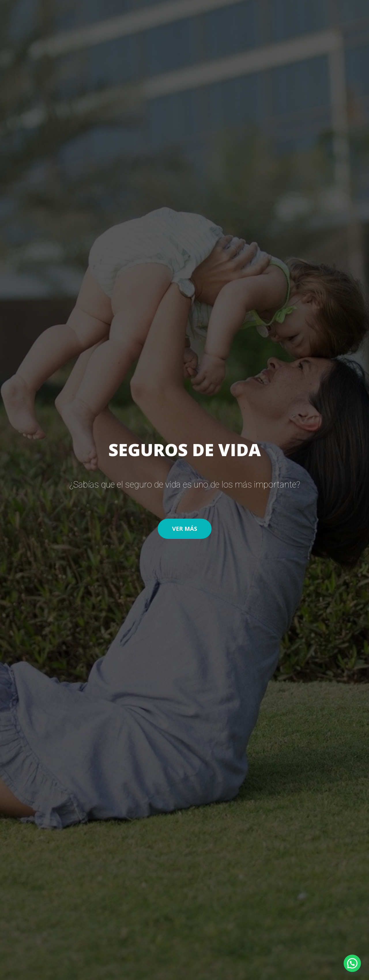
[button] (185, 529)
